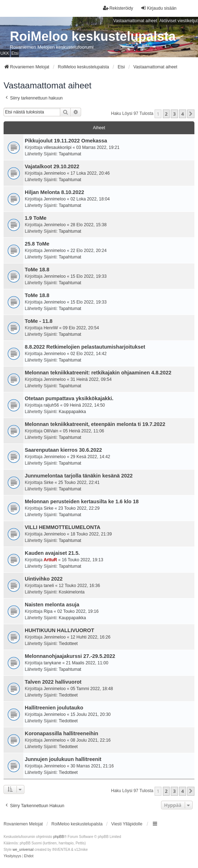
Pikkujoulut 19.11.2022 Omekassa (66, 141)
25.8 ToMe (37, 244)
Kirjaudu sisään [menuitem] (159, 8)
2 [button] (166, 114)
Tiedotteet (68, 644)
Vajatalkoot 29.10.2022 (52, 166)
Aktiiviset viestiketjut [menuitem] (178, 21)
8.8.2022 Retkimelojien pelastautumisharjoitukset (85, 347)
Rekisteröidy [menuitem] (118, 8)
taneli (49, 586)
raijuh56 (51, 405)
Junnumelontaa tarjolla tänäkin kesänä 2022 (79, 476)
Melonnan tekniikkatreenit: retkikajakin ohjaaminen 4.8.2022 (98, 373)
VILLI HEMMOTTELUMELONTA (63, 527)
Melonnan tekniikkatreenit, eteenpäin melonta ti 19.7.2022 (95, 424)
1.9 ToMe (36, 218)
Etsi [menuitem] (15, 53)
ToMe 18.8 (37, 270)
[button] (191, 114)
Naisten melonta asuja (52, 605)
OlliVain (51, 431)
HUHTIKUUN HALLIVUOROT (59, 630)
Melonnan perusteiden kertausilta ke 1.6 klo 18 (82, 501)
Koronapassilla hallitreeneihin (62, 733)
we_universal (23, 850)
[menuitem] (12, 856)
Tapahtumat (70, 154)
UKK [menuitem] (5, 53)
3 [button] (174, 114)
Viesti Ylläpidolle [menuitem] (127, 824)
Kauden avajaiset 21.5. (52, 553)
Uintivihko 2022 (44, 579)
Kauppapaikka (72, 412)
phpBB (58, 837)
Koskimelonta (72, 592)
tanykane (53, 663)
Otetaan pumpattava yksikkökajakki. (69, 398)
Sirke (49, 483)
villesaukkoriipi (58, 147)
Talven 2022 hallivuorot (53, 682)
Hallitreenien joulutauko (54, 708)
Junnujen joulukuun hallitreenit (63, 759)
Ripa (48, 611)
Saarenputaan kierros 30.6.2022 (63, 450)
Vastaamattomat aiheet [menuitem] (135, 21)
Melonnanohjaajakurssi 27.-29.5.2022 (70, 656)
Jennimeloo (55, 173)
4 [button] (182, 114)
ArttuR (50, 560)
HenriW (51, 328)
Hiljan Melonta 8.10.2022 (55, 192)
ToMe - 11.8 (39, 321)
